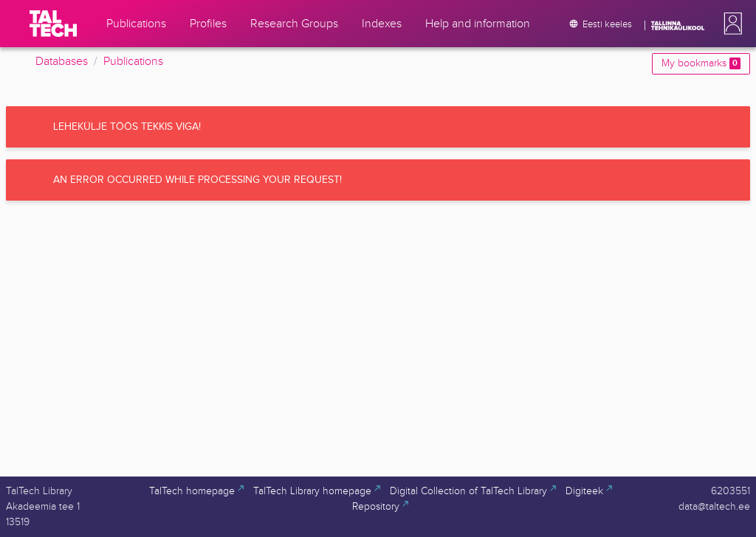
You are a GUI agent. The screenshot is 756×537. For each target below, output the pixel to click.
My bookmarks (701, 63)
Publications (133, 62)
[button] (730, 24)
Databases (62, 62)
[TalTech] (53, 24)
